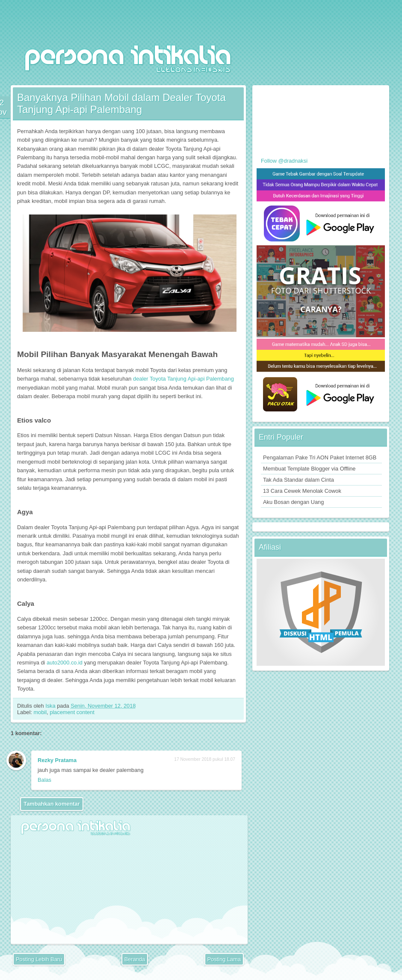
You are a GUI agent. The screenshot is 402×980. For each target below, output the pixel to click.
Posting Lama (224, 959)
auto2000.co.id (65, 663)
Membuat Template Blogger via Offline (309, 469)
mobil (40, 712)
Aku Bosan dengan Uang (293, 502)
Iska (51, 706)
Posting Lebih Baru (39, 959)
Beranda (135, 959)
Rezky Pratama (57, 760)
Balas (44, 780)
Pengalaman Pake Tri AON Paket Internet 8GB (320, 457)
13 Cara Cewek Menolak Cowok (302, 491)
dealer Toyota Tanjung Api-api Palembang (183, 379)
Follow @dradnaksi (284, 161)
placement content (72, 712)
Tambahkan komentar (52, 804)
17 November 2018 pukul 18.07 (205, 759)
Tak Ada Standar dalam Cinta (299, 480)
